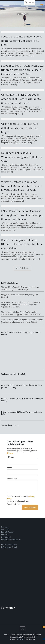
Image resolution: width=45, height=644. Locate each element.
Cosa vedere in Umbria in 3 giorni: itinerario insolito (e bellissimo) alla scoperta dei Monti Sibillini (22, 321)
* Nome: (10, 457)
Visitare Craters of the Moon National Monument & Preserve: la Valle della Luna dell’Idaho (21, 186)
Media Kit (5, 529)
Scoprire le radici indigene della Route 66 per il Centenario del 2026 (21, 41)
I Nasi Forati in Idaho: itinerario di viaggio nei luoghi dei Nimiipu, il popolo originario (22, 215)
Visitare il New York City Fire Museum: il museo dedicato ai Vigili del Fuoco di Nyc (20, 288)
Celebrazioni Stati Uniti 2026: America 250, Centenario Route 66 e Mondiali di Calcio (21, 99)
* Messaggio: (12, 478)
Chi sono (5, 527)
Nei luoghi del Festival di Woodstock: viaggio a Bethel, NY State (22, 157)
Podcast (4, 535)
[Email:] (22, 472)
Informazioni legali (9, 547)
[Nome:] (22, 462)
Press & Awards (8, 532)
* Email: (10, 468)
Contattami (6, 537)
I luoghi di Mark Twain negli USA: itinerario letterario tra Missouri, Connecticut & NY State (22, 70)
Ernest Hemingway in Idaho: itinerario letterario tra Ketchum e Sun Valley (22, 244)
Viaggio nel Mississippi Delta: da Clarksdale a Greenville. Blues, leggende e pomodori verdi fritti (21, 313)
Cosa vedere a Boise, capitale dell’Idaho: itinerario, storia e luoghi (20, 128)
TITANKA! (21, 639)
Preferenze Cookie (9, 545)
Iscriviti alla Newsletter (11, 540)
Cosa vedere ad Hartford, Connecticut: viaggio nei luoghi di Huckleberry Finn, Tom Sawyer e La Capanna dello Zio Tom (21, 305)
